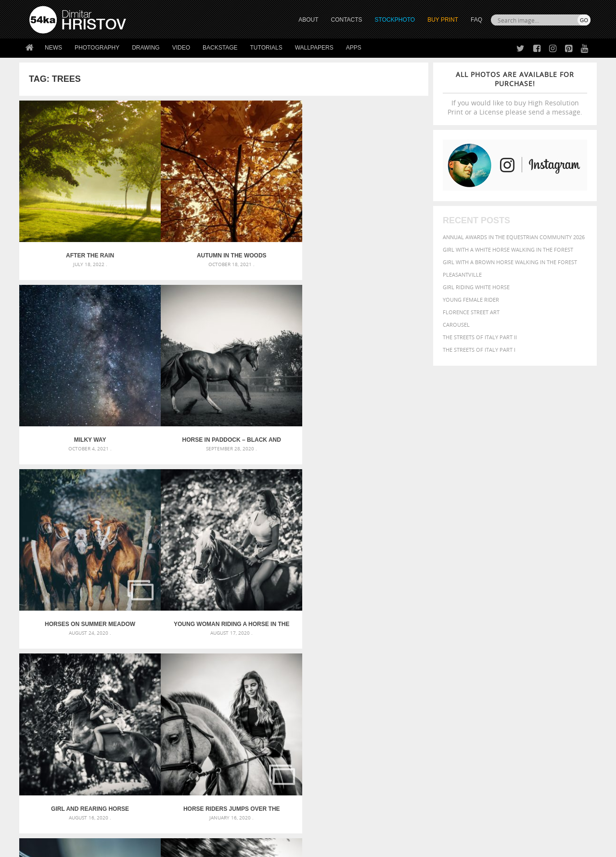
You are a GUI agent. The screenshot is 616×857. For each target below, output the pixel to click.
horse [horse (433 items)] (436, 665)
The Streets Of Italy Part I (479, 350)
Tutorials (266, 48)
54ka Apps (42, 790)
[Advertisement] (310, 580)
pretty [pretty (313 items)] (532, 675)
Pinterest (332, 780)
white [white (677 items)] (450, 683)
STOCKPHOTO (395, 20)
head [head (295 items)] (419, 665)
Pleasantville (462, 275)
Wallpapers (314, 48)
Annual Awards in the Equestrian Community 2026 (514, 237)
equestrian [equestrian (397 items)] (456, 656)
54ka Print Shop (51, 742)
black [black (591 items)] (453, 646)
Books (178, 766)
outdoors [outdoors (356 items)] (428, 675)
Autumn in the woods (173, 217)
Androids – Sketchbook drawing (267, 636)
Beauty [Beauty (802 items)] (427, 646)
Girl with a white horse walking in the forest (508, 249)
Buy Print (443, 20)
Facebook (332, 755)
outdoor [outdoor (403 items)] (558, 665)
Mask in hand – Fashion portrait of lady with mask (101, 659)
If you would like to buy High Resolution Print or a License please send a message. (515, 93)
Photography (97, 48)
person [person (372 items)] (477, 674)
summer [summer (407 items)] (425, 684)
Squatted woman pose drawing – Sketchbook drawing (299, 671)
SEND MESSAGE (506, 761)
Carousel (456, 325)
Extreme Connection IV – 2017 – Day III (173, 507)
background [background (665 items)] (504, 635)
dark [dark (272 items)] (559, 647)
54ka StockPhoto (54, 754)
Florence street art (471, 312)
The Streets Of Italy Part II (480, 337)
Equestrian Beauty (130, 824)
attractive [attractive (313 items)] (464, 636)
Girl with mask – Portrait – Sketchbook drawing (290, 659)
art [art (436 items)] (443, 636)
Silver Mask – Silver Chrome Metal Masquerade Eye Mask (108, 671)
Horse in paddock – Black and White (377, 217)
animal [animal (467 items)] (425, 636)
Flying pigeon (71, 507)
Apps (354, 48)
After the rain (70, 217)
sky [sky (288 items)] (546, 675)
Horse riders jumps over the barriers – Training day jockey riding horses (377, 361)
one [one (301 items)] (538, 665)
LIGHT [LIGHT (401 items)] (455, 665)
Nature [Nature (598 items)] (518, 664)
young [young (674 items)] (502, 683)
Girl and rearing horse (275, 361)
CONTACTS (347, 20)
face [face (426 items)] (503, 655)
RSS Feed (230, 824)
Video (181, 48)
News (53, 48)
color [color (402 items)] (529, 646)
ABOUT (308, 20)
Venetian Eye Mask (187, 824)
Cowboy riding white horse (377, 507)
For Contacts (188, 790)
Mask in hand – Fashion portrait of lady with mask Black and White (115, 647)
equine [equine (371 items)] (485, 656)
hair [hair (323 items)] (583, 656)
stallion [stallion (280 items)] (562, 675)
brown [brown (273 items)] (488, 647)
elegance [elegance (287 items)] (425, 656)
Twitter (330, 742)
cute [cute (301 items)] (545, 647)
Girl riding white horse (476, 287)
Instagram (333, 767)
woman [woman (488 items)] (475, 684)
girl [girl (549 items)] (569, 655)
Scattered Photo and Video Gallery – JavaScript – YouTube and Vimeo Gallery (115, 636)
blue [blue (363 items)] (471, 646)
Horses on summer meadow (71, 361)
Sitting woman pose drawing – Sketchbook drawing (295, 682)
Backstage (220, 48)
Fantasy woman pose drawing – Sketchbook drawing (296, 647)
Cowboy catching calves (275, 507)
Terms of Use (162, 846)
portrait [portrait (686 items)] (505, 674)
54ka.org (109, 846)
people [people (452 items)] (455, 674)
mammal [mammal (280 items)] (475, 665)
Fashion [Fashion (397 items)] (523, 656)
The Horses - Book (55, 778)
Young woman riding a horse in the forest (173, 361)
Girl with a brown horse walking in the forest (510, 262)
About (177, 742)
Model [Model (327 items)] (494, 665)
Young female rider (471, 300)
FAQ (476, 20)
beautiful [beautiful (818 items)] (550, 635)
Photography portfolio (64, 766)
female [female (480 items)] (549, 656)
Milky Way (275, 217)
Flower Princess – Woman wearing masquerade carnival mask (115, 682)
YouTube (330, 792)
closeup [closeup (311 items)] (507, 647)
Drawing (146, 48)
